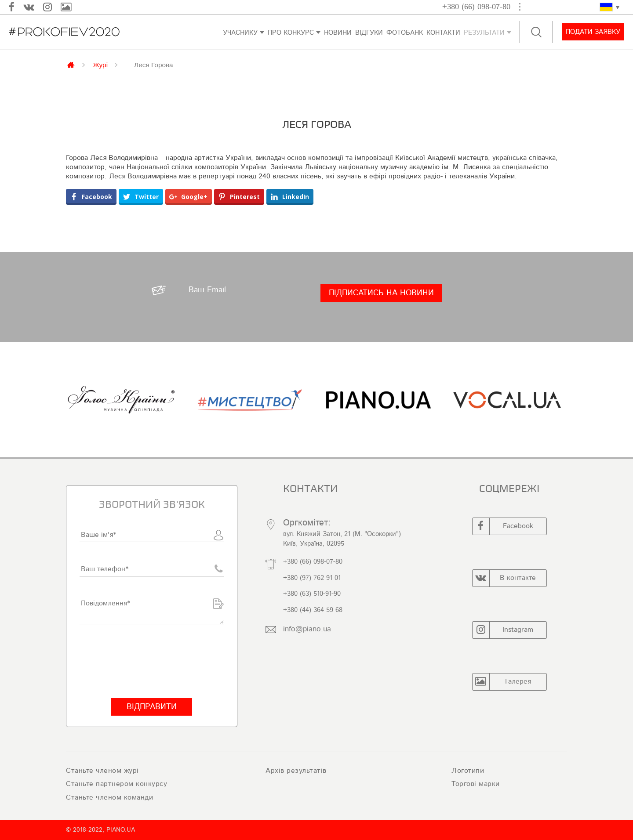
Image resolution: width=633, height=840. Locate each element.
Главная (72, 64)
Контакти (443, 33)
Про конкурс (291, 33)
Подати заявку (593, 32)
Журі (101, 65)
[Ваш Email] (238, 290)
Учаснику (240, 33)
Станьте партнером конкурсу (116, 784)
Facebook (503, 526)
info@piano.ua (307, 629)
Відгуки (369, 33)
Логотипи (468, 771)
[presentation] (146, 661)
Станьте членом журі (102, 771)
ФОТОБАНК (405, 33)
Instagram (503, 630)
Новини (338, 33)
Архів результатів (296, 771)
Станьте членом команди (109, 797)
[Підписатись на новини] (381, 293)
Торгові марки (476, 784)
